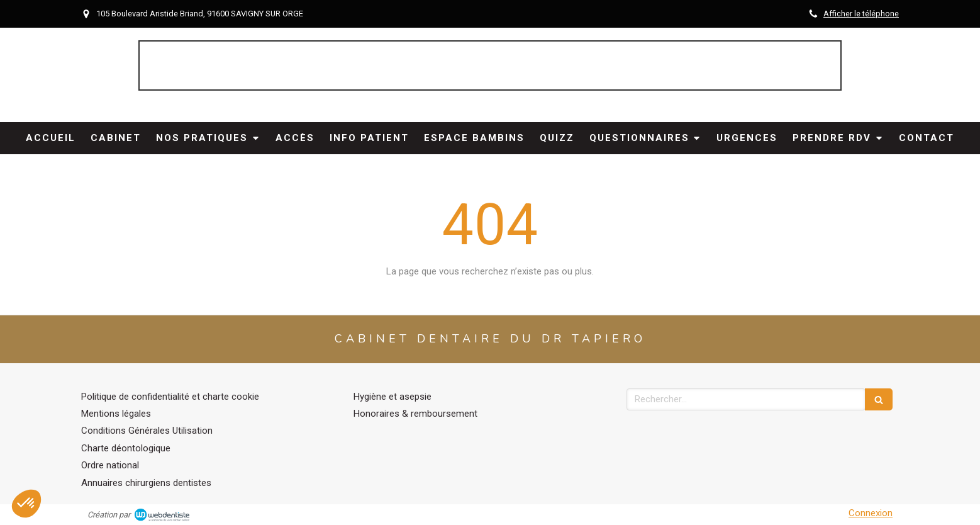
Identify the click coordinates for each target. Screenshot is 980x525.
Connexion (871, 513)
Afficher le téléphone (861, 14)
